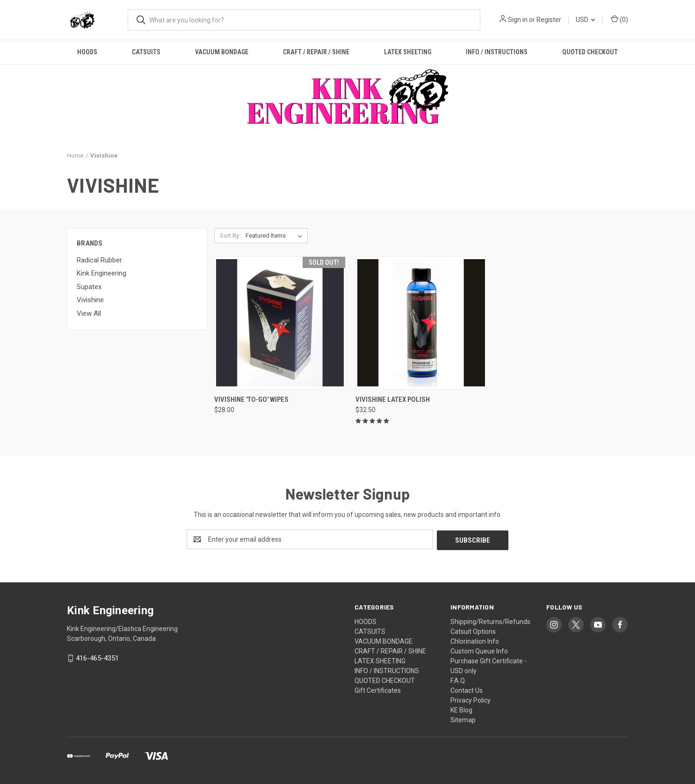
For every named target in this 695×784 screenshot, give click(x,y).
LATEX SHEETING (408, 52)
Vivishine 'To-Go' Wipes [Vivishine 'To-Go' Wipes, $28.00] (251, 399)
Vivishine (90, 300)
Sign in (518, 20)
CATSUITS (146, 52)
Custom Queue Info (479, 650)
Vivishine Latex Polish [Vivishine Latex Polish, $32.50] (393, 399)
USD (585, 20)
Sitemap (463, 719)
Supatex (89, 287)
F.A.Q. (458, 680)
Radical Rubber (99, 260)
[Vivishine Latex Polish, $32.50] (421, 323)
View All (89, 313)
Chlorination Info (475, 640)
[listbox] (276, 236)
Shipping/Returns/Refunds (490, 621)
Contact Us (467, 690)
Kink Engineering (101, 273)
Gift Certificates (378, 690)
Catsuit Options (473, 631)
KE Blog (461, 709)
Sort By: (230, 236)
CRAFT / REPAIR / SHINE (316, 52)
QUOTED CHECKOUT (590, 52)
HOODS (87, 52)
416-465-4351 (97, 657)
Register (549, 20)
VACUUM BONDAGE (222, 52)
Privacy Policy (471, 699)
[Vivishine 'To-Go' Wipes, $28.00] (280, 323)
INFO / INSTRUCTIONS (497, 52)
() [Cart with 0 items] (619, 19)
